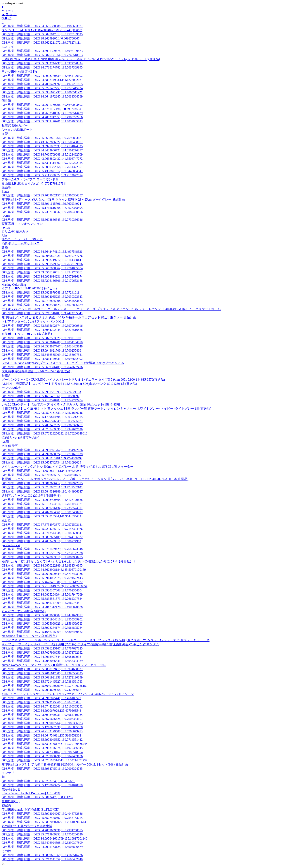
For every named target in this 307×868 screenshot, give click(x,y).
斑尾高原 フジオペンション (22, 224)
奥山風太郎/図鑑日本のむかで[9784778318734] (34, 183)
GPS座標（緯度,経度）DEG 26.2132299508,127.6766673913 (42, 731)
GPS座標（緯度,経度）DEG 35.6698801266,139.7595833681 (42, 138)
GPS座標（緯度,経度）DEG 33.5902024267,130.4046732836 (42, 814)
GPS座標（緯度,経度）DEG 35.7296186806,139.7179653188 (42, 281)
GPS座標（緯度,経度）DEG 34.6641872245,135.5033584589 (42, 96)
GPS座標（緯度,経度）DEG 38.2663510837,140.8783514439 (42, 113)
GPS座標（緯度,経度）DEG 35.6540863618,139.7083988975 (42, 557)
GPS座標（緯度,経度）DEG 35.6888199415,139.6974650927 (42, 669)
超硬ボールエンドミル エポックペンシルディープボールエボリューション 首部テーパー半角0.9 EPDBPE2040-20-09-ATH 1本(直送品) (95, 479)
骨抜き (6, 375)
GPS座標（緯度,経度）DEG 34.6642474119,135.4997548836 (42, 252)
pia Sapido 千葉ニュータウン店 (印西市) (29, 636)
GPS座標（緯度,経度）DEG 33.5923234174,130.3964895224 (42, 628)
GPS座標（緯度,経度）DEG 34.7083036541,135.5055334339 (42, 661)
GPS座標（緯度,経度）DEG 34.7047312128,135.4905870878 (42, 607)
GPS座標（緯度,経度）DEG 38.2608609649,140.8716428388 (42, 574)
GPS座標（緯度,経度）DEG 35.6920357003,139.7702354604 (42, 590)
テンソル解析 (11, 388)
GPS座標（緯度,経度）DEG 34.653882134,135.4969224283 (41, 471)
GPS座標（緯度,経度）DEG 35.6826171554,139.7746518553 (42, 55)
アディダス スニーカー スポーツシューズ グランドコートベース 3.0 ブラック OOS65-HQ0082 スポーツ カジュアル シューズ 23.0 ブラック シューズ (105, 640)
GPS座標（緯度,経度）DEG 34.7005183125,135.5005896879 (42, 847)
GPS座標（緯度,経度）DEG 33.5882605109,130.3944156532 (42, 537)
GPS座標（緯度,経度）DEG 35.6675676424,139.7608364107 (42, 719)
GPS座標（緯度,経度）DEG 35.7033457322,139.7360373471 (42, 425)
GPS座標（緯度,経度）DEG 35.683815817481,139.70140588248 (44, 744)
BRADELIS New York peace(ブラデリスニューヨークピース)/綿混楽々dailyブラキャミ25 (63, 363)
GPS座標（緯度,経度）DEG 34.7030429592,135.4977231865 (42, 84)
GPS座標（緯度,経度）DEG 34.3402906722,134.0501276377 (42, 150)
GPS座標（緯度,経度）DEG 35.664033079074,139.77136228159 (44, 686)
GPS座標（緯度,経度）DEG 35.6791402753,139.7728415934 (42, 88)
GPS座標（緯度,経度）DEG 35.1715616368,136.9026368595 (42, 208)
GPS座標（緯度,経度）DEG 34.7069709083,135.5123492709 (42, 154)
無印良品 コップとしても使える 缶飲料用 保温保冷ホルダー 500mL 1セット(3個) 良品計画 (65, 764)
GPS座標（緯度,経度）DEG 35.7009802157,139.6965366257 (42, 195)
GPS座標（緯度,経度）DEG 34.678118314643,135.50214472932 (44, 760)
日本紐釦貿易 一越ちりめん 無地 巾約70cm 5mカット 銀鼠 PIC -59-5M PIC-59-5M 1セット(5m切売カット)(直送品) (81, 59)
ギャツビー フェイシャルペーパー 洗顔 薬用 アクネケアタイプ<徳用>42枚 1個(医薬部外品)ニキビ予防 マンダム (80, 644)
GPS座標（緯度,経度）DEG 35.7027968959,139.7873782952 (42, 653)
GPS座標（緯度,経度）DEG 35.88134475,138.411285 (37, 797)
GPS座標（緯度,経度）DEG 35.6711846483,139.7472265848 (42, 313)
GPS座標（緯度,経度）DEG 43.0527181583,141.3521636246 (42, 413)
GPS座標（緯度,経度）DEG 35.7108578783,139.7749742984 (42, 400)
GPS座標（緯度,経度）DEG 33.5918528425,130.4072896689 (42, 305)
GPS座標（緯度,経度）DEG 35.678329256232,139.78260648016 (44, 433)
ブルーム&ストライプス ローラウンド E (30, 179)
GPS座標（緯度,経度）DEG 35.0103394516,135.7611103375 (42, 504)
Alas (4, 235)
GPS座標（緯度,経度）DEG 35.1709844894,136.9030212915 (42, 417)
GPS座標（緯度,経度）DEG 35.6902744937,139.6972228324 (42, 63)
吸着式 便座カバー (15, 125)
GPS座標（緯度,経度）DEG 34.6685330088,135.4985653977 (42, 26)
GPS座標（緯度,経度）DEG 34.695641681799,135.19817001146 (44, 838)
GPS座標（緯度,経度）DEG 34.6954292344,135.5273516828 (42, 330)
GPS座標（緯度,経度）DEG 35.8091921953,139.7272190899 (42, 677)
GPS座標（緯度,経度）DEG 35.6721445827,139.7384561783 (42, 682)
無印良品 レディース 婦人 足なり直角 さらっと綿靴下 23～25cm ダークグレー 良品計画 (63, 199)
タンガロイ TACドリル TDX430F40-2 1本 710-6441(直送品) (42, 30)
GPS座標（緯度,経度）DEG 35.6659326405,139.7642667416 (42, 367)
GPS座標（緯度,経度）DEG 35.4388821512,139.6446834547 (42, 171)
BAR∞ (6, 216)
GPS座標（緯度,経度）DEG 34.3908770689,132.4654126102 (42, 76)
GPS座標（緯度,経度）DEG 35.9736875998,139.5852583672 (42, 301)
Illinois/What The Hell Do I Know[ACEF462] (31, 793)
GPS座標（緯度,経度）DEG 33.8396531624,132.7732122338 (42, 553)
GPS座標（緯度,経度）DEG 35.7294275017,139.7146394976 (42, 529)
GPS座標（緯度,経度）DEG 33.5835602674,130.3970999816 (42, 326)
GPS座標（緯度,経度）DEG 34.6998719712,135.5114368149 (42, 260)
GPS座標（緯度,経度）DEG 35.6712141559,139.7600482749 (42, 859)
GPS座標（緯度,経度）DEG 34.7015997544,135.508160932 (41, 657)
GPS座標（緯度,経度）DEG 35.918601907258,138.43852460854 (44, 586)
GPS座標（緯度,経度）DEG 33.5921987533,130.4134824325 (42, 146)
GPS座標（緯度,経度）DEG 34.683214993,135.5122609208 (41, 80)
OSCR (6, 228)
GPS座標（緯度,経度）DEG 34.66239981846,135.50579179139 (44, 570)
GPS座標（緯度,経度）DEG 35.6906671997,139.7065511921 (42, 92)
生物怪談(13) (11, 801)
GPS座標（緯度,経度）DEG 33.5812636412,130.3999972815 (42, 483)
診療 (5, 247)
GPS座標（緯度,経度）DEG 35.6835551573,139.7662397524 (42, 599)
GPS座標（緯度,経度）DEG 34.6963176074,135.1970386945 (42, 748)
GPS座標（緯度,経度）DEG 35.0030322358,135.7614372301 (42, 167)
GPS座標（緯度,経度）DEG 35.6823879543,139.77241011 (40, 292)
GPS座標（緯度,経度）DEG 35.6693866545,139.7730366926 (42, 220)
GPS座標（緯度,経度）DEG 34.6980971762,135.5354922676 (42, 450)
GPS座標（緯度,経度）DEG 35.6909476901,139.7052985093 (42, 121)
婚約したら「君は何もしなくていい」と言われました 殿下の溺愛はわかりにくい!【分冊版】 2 (68, 561)
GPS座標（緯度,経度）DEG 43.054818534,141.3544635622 (41, 516)
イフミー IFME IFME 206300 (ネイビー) (29, 288)
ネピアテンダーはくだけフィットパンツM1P (33, 321)
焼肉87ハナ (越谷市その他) (20, 438)
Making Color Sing (14, 285)
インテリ (8, 773)
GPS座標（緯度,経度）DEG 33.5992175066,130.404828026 (41, 702)
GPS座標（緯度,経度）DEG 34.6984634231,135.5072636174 (42, 276)
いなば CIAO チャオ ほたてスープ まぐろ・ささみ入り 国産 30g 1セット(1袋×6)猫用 (61, 404)
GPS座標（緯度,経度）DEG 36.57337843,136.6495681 (38, 781)
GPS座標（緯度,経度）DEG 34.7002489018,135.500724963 (41, 541)
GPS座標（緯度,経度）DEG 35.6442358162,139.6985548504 (42, 752)
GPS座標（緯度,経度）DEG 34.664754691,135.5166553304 (41, 735)
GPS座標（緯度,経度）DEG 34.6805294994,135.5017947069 (42, 594)
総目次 (6, 520)
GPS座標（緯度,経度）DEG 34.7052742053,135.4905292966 (42, 117)
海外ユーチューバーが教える (22, 239)
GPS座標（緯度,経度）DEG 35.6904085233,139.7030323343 (42, 297)
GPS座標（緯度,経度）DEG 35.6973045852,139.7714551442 (42, 740)
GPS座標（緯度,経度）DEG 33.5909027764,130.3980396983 (42, 723)
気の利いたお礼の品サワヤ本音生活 (27, 826)
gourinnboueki (11, 545)
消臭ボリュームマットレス (21, 243)
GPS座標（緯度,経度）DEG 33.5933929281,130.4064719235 (42, 715)
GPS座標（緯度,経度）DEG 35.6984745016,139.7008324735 (42, 769)
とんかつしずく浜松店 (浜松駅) (24, 611)
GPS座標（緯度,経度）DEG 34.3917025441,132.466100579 (41, 698)
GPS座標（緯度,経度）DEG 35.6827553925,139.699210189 (41, 338)
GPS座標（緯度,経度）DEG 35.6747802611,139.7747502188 (42, 487)
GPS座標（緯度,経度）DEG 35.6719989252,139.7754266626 (42, 834)
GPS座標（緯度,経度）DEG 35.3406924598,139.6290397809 (42, 843)
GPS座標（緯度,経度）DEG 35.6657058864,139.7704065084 (42, 268)
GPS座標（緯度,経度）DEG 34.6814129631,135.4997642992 (42, 359)
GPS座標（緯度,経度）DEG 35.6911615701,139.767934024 (41, 204)
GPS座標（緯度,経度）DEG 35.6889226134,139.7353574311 (42, 508)
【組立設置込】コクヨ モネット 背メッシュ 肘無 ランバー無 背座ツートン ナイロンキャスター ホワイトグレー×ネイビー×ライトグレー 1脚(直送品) (106, 409)
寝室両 (6, 805)
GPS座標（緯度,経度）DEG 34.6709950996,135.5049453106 (42, 756)
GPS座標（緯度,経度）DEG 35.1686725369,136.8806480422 (42, 632)
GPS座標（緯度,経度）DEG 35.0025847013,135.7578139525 (42, 34)
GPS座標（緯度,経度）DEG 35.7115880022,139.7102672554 (42, 175)
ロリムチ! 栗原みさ (15, 231)
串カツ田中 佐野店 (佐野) (19, 72)
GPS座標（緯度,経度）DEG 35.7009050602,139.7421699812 (42, 615)
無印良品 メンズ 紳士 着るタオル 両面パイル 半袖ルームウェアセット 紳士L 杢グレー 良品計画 (69, 317)
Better (5, 192)
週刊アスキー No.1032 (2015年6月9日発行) (31, 496)
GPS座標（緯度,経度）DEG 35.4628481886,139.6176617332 (42, 582)
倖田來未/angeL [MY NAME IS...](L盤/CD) (30, 809)
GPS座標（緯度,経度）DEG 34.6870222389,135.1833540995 (42, 565)
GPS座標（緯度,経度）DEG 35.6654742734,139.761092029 (41, 462)
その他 (6, 851)
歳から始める (11, 789)
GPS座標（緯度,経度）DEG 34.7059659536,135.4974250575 (42, 830)
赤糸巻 (6, 188)
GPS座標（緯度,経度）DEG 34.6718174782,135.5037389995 (42, 67)
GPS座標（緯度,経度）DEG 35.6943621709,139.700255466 (41, 350)
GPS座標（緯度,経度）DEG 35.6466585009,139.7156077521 (42, 355)
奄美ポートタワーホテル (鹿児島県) (27, 334)
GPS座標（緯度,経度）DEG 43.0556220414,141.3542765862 (42, 272)
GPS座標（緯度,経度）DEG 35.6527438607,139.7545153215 (42, 818)
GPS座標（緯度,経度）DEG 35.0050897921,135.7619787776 (42, 256)
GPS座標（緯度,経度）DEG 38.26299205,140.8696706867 (40, 38)
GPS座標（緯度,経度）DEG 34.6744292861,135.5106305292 (42, 706)
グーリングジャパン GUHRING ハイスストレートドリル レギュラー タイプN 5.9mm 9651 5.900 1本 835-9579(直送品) (83, 380)
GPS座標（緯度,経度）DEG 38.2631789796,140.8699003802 (42, 105)
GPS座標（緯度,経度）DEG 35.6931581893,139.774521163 (41, 392)
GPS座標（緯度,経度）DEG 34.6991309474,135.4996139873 (42, 51)
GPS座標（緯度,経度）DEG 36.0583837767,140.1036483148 (42, 346)
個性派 (6, 101)
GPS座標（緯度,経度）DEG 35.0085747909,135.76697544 (40, 603)
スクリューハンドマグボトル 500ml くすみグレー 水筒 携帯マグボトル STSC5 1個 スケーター (67, 467)
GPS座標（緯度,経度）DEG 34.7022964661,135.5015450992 (42, 512)
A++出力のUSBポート (17, 130)
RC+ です (8, 47)
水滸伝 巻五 (10, 446)
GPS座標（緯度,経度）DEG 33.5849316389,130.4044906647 (42, 491)
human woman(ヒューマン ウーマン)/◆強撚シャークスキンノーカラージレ (54, 665)
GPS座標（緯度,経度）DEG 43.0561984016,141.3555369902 (42, 619)
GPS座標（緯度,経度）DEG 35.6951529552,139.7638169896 (42, 264)
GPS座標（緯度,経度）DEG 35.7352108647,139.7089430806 (42, 212)
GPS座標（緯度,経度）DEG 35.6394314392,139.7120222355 (42, 163)
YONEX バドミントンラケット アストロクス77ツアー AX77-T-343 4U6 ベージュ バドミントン (68, 694)
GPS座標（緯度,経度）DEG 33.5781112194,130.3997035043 (42, 109)
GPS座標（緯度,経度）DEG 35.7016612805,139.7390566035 (42, 673)
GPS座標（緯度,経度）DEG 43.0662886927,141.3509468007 (42, 142)
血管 (5, 134)
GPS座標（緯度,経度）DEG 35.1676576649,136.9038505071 (42, 421)
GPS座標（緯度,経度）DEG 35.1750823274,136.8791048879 (42, 785)
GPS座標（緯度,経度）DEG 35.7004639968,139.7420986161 (42, 690)
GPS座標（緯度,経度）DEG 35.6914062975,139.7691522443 (42, 578)
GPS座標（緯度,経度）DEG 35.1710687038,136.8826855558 (42, 727)
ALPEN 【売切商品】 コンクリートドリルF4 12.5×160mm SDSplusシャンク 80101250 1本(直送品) (69, 384)
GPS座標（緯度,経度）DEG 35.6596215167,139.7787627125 (42, 648)
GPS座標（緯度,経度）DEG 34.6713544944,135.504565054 (41, 533)
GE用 (5, 442)
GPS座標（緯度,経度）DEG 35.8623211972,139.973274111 (41, 43)
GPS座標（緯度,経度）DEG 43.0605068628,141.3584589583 (42, 624)
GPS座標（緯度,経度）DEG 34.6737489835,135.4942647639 (42, 429)
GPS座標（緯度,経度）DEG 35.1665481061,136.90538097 (40, 396)
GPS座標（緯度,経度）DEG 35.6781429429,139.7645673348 (42, 549)
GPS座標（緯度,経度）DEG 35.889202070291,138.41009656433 (44, 822)
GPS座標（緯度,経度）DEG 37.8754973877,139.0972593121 (42, 525)
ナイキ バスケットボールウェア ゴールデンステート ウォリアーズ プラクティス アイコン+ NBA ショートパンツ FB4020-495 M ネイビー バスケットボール (111, 309)
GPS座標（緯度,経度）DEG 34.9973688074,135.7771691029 (42, 454)
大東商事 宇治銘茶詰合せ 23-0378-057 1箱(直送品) (36, 371)
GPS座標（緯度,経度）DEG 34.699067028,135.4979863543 (41, 711)
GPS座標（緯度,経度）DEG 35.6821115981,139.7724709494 (42, 458)
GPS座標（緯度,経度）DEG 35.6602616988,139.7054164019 (42, 342)
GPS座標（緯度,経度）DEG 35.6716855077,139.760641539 (41, 475)
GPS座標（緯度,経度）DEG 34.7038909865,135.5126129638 (42, 500)
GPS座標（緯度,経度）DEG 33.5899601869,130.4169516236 (42, 855)
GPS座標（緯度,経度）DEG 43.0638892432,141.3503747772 (42, 159)
